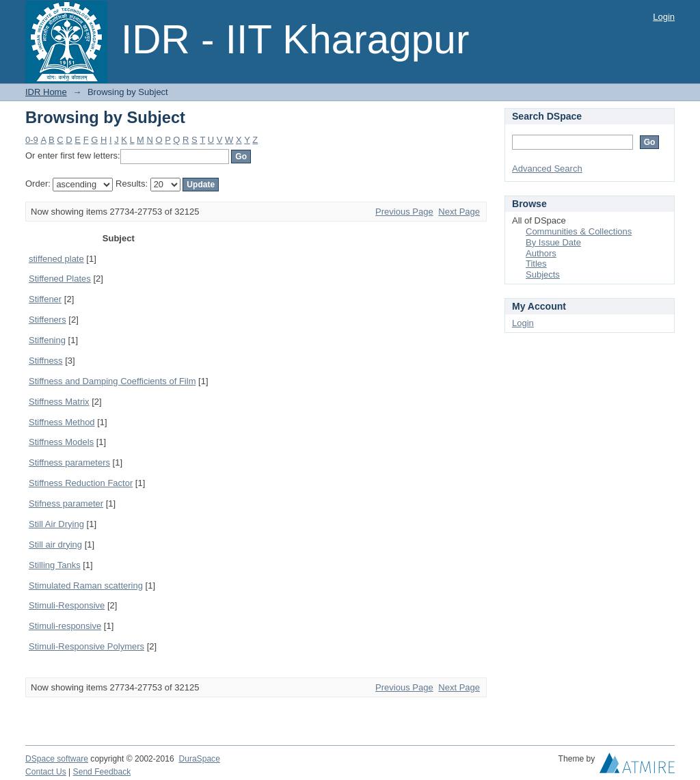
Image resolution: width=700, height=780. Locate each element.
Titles (536, 264)
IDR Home (46, 92)
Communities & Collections (579, 231)
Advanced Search (547, 169)
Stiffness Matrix (59, 402)
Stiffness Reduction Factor (81, 483)
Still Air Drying (56, 524)
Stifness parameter (66, 503)
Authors (541, 253)
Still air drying (55, 544)
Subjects (543, 274)
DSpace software (57, 759)
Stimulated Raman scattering (86, 586)
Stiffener (45, 299)
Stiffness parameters (69, 462)
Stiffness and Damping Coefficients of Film (112, 381)
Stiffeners (48, 320)
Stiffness (46, 361)
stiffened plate (56, 259)
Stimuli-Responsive (67, 605)
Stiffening (47, 340)
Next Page (459, 212)
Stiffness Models (61, 442)
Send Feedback (102, 772)
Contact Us (46, 772)
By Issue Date (553, 242)
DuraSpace (199, 759)
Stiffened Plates (60, 279)
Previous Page (404, 212)
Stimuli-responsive (65, 626)
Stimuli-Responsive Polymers (86, 646)
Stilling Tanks (55, 565)
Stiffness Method (62, 422)
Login (664, 17)
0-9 (32, 140)
